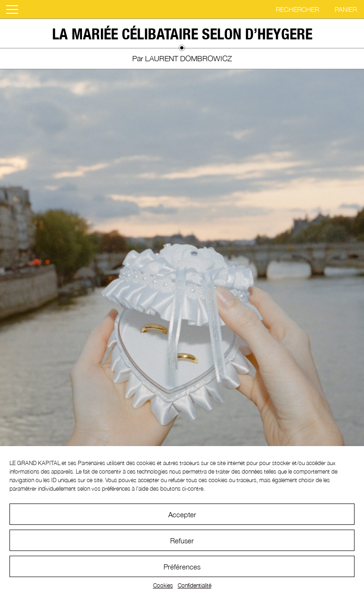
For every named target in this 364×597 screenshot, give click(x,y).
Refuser (182, 541)
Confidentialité (195, 585)
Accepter (182, 514)
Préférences (182, 567)
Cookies (163, 585)
